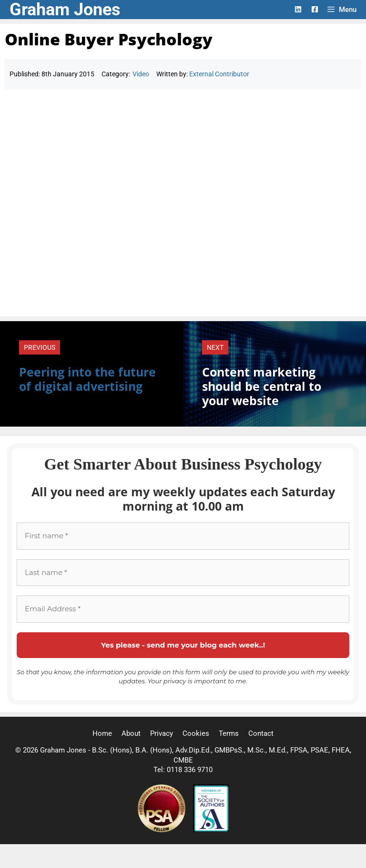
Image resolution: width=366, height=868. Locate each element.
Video (141, 74)
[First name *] (183, 536)
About (131, 733)
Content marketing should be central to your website (262, 386)
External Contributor (219, 74)
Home (102, 733)
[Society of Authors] (211, 830)
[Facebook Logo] (315, 9)
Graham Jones (65, 10)
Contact (261, 733)
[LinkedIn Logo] (298, 9)
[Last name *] (183, 573)
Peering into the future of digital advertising (87, 379)
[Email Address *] (183, 609)
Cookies (196, 733)
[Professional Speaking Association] (163, 830)
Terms (229, 733)
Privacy (162, 733)
